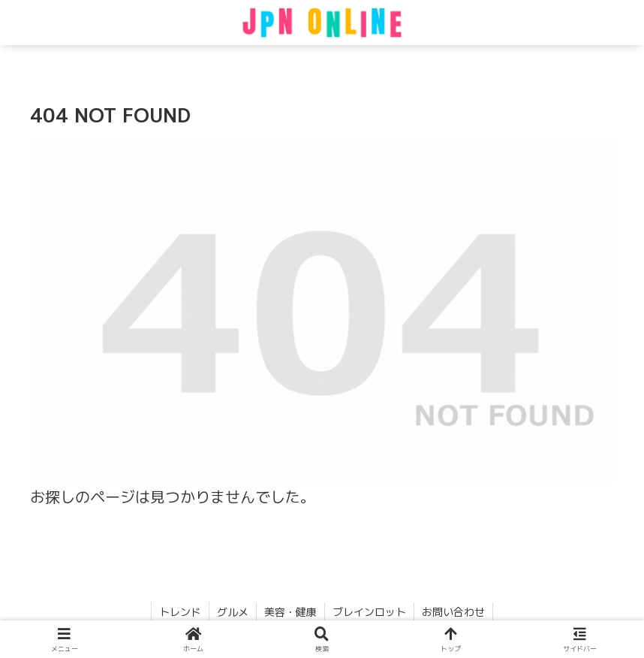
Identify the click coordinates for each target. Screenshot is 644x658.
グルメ (233, 612)
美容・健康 (290, 612)
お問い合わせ (453, 612)
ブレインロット (369, 612)
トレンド (180, 612)
